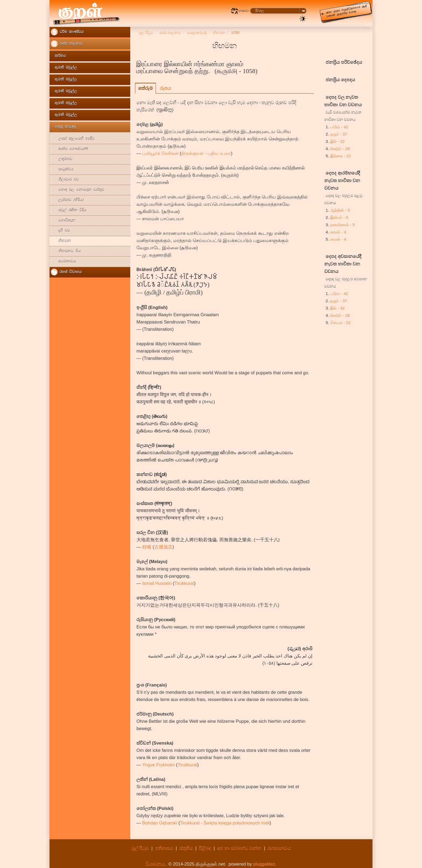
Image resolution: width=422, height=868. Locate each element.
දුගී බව (60, 231)
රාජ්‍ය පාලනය (66, 44)
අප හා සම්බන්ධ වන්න (240, 848)
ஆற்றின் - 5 (340, 210)
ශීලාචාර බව (65, 180)
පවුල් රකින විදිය (69, 210)
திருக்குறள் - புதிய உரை (206, 153)
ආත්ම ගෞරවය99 (69, 149)
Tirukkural (184, 583)
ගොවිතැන (63, 221)
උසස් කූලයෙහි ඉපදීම (73, 139)
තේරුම (145, 88)
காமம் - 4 (338, 232)
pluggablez (264, 864)
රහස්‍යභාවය (279, 848)
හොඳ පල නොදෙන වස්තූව (78, 190)
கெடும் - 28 (340, 149)
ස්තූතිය (186, 848)
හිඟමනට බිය (66, 251)
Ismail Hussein (157, 583)
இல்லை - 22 (341, 156)
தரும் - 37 (339, 134)
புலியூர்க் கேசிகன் (160, 153)
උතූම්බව (62, 159)
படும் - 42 (339, 127)
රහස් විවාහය (66, 272)
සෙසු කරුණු (63, 127)
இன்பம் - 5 (339, 217)
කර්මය (58, 56)
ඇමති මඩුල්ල (64, 68)
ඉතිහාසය (164, 848)
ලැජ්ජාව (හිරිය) (67, 200)
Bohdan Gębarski (160, 823)
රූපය (165, 88)
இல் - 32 (337, 141)
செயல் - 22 (340, 323)
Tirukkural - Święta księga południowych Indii (225, 823)
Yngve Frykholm (158, 765)
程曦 (147, 547)
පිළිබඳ (205, 848)
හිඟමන (61, 241)
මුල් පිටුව (140, 848)
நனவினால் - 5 (342, 225)
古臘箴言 (163, 547)
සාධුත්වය (62, 170)
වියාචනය (155, 864)
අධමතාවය (63, 262)
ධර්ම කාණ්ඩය (67, 32)
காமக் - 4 (338, 239)
